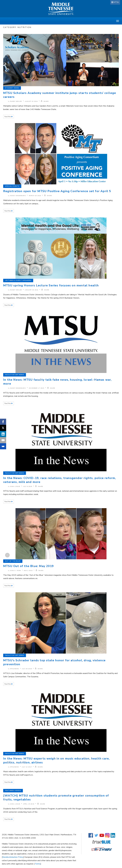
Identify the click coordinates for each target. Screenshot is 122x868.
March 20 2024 (35, 196)
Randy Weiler (16, 101)
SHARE (45, 101)
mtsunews (15, 669)
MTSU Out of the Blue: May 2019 (28, 566)
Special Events (12, 186)
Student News (12, 88)
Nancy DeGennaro (18, 196)
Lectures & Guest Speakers (18, 280)
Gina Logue (15, 486)
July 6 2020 (28, 486)
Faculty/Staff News (15, 375)
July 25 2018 (27, 669)
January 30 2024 (32, 290)
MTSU (116, 2)
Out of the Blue (13, 561)
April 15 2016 (29, 804)
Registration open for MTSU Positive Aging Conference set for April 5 (57, 191)
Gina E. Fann (16, 571)
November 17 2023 (37, 388)
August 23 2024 (31, 101)
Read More (8, 117)
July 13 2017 (27, 767)
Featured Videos (13, 791)
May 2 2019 (28, 571)
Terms (38, 864)
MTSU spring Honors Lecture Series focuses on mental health (51, 285)
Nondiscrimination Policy (13, 857)
